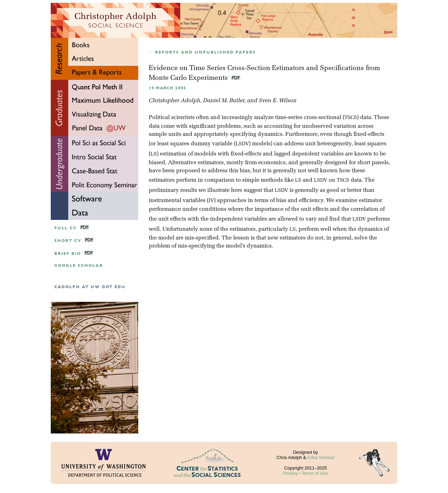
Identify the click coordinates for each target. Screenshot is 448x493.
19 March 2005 (167, 88)
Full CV (65, 228)
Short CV (68, 241)
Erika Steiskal (321, 457)
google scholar (79, 266)
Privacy (290, 473)
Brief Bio (68, 254)
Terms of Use (314, 473)
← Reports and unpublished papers (202, 52)
